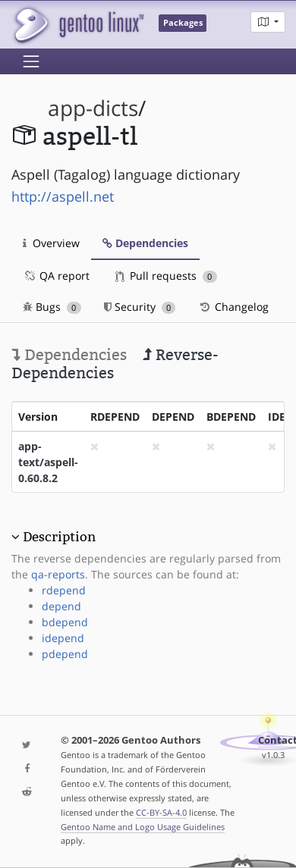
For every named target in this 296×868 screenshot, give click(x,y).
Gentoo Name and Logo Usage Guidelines (143, 827)
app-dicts (93, 108)
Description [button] (59, 537)
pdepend (65, 654)
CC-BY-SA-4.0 (161, 812)
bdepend (65, 622)
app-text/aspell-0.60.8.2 (48, 462)
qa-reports (58, 574)
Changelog (233, 307)
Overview (51, 243)
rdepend (64, 590)
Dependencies (145, 243)
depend (61, 606)
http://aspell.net (63, 196)
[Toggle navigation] (31, 61)
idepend (63, 638)
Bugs (52, 307)
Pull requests (166, 276)
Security (140, 307)
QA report (56, 276)
